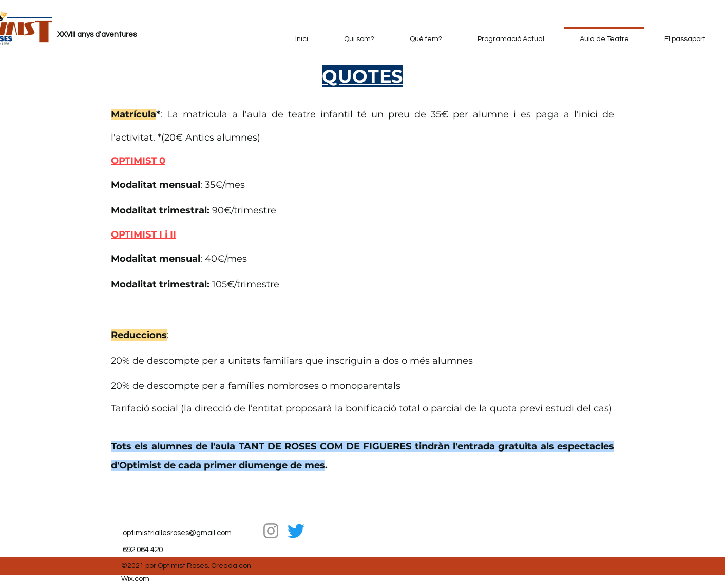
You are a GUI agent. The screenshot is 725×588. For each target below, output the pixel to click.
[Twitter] (296, 531)
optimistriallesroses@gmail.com (177, 533)
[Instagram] (271, 531)
